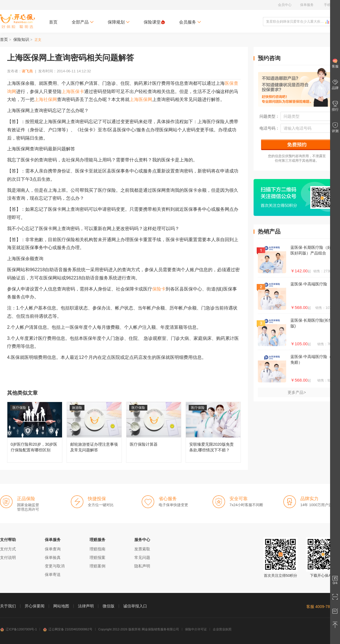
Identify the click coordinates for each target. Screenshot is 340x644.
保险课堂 (154, 22)
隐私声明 (142, 566)
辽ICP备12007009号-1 (18, 629)
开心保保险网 (17, 21)
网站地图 (61, 606)
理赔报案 (97, 557)
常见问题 (142, 557)
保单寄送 (53, 574)
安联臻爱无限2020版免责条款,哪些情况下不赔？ (213, 432)
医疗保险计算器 (154, 432)
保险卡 (159, 289)
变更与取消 (55, 566)
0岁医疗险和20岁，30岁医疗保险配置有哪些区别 (35, 432)
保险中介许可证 (196, 629)
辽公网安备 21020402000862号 (68, 629)
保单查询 (53, 549)
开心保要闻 (35, 606)
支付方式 (8, 549)
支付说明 (8, 557)
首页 (53, 22)
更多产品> (297, 392)
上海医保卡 (73, 91)
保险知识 (21, 39)
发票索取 (142, 549)
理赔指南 (97, 549)
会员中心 (285, 5)
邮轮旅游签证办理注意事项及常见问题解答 (94, 432)
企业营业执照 (222, 629)
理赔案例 (97, 566)
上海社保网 (46, 99)
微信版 (109, 606)
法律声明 (86, 606)
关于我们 (8, 606)
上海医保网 (141, 99)
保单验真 (53, 557)
